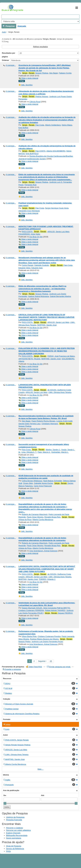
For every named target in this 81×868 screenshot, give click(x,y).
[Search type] (40, 21)
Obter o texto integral (28, 78)
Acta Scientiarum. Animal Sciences (43, 551)
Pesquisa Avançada (14, 820)
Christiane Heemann (50, 424)
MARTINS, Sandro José (47, 325)
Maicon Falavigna (26, 486)
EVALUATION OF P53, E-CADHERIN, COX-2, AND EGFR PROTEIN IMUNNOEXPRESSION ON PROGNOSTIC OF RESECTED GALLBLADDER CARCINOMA (47, 351)
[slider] (5, 803)
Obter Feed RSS (34, 667)
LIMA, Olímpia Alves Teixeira (60, 392)
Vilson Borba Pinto (29, 636)
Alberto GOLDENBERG (56, 151)
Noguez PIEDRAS (59, 613)
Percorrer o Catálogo (15, 828)
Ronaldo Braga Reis (52, 517)
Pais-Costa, (33, 450)
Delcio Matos (67, 125)
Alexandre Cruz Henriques (29, 211)
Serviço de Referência (15, 849)
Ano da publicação (11, 790)
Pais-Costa (61, 265)
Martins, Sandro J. (53, 450)
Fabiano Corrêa (65, 73)
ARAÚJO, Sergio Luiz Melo (58, 322)
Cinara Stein (28, 483)
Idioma (6, 775)
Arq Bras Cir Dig (36, 237)
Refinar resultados (40, 47)
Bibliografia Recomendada (17, 835)
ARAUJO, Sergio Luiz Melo (58, 232)
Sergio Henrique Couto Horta (57, 208)
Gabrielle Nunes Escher (43, 483)
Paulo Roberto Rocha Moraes (43, 421)
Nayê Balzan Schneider (53, 481)
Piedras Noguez (35, 96)
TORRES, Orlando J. (47, 579)
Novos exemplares (14, 838)
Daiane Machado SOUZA (32, 608)
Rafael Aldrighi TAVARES (55, 610)
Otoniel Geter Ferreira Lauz (30, 424)
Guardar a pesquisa (12, 669)
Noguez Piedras (35, 73)
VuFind (6, 8)
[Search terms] (40, 17)
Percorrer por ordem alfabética (18, 830)
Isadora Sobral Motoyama (38, 296)
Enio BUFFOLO (32, 154)
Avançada (22, 26)
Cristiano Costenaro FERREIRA (31, 610)
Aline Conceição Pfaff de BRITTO (57, 608)
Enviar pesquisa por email (59, 667)
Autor (4, 32)
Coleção (7, 699)
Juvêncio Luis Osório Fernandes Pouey (47, 642)
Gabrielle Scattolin (42, 265)
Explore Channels (13, 833)
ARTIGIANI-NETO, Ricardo (29, 359)
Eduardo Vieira (24, 268)
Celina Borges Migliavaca (32, 481)
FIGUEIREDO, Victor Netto (29, 234)
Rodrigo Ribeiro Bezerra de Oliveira (44, 639)
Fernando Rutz (30, 185)
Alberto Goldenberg (53, 125)
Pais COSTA (34, 151)
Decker (64, 483)
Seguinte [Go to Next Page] (42, 661)
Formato (7, 719)
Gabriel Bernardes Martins (60, 296)
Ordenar (5, 60)
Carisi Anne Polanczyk (43, 486)
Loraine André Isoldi (64, 421)
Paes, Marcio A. (44, 452)
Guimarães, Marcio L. (60, 452)
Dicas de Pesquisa (14, 846)
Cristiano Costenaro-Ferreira (49, 636)
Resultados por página (9, 55)
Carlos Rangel (28, 265)
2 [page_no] (34, 661)
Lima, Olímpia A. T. (29, 452)
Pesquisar (9, 26)
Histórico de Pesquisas (15, 817)
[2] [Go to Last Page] (51, 661)
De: (5, 795)
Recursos (7, 679)
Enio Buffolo (23, 128)
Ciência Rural (35, 102)
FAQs (8, 851)
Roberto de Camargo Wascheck (35, 514)
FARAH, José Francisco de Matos (61, 356)
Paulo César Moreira (35, 517)
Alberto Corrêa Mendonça (43, 520)
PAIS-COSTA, (34, 232)
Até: (43, 795)
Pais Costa (33, 125)
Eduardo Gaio (37, 268)
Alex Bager (54, 73)
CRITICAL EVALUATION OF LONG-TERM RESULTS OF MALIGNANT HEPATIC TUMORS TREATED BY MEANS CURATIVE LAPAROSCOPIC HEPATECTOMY (46, 317)
